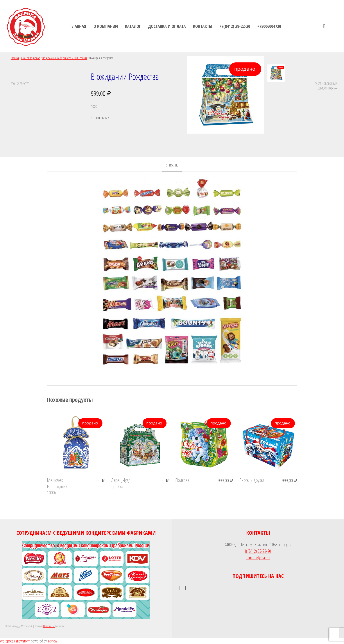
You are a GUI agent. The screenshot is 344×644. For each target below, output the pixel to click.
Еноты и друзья (252, 480)
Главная (78, 26)
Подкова (182, 480)
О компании (106, 26)
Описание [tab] (172, 165)
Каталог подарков (31, 58)
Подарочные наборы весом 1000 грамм (65, 58)
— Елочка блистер (18, 84)
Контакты (203, 26)
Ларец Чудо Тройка (121, 483)
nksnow (52, 641)
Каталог (133, 26)
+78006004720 (269, 26)
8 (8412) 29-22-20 (258, 551)
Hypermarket (49, 626)
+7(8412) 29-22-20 (235, 26)
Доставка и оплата (167, 26)
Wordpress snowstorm (15, 641)
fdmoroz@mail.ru (258, 558)
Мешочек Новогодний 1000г (57, 486)
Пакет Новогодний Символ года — (326, 86)
